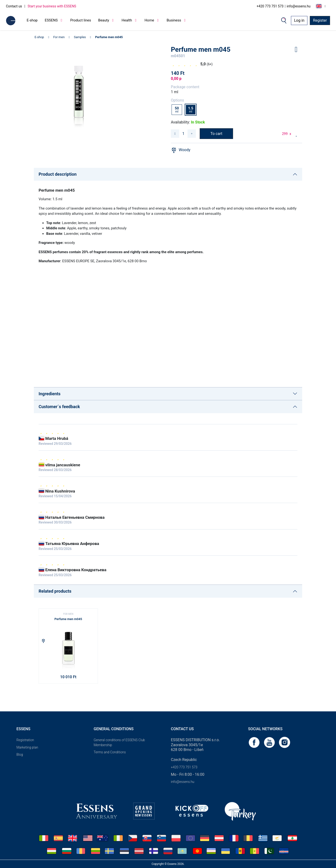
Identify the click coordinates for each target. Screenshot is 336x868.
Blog (20, 755)
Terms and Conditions (110, 752)
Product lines (81, 20)
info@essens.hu (299, 6)
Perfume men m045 (109, 37)
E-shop (32, 20)
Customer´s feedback (59, 407)
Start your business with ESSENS (52, 6)
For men (59, 37)
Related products (55, 591)
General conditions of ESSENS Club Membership (119, 742)
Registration (25, 740)
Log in (299, 20)
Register (320, 20)
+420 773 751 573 (270, 6)
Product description (58, 174)
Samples (80, 37)
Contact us (14, 6)
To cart (216, 134)
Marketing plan (27, 747)
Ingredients (50, 394)
